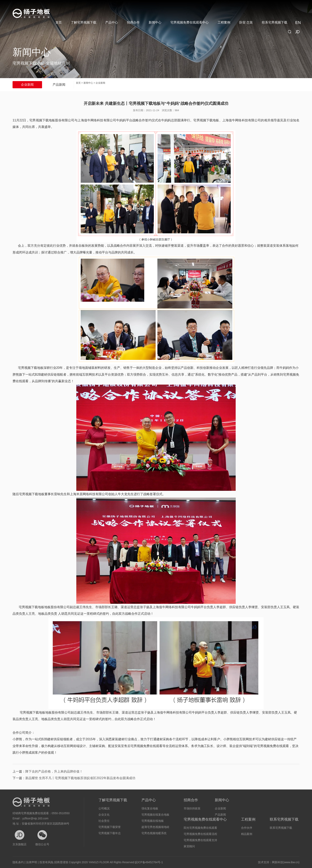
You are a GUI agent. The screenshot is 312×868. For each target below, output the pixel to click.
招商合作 (133, 22)
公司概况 (104, 808)
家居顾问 (189, 846)
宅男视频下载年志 (110, 833)
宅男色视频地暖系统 (154, 833)
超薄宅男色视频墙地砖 (155, 827)
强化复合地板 (150, 808)
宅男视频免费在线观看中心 (189, 22)
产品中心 (112, 22)
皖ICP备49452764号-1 (149, 862)
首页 (59, 22)
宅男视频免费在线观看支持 (200, 840)
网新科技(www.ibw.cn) (286, 862)
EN (297, 23)
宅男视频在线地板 (153, 821)
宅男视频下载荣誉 (110, 827)
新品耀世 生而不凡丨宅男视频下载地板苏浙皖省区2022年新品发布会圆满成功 (80, 778)
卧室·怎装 (246, 22)
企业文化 (104, 815)
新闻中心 (155, 22)
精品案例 (247, 834)
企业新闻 (27, 85)
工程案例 (224, 22)
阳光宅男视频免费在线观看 (200, 828)
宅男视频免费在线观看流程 (200, 834)
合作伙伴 (247, 828)
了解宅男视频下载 (83, 22)
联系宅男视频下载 (275, 22)
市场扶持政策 (192, 808)
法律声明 (31, 862)
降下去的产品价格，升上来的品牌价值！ (54, 771)
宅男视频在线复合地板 (155, 815)
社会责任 (104, 821)
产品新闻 (59, 85)
